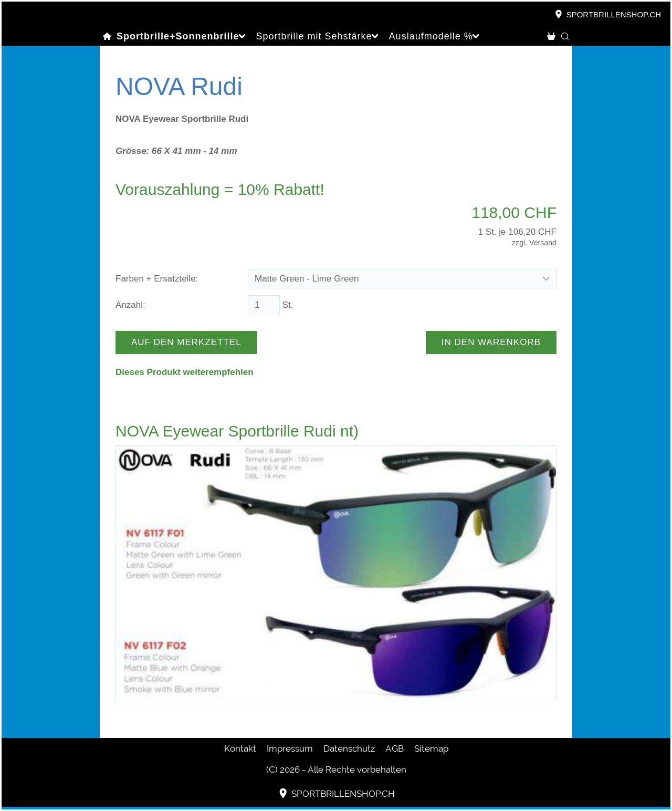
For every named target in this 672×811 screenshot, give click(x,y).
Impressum (290, 748)
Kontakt (240, 748)
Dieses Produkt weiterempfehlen (185, 372)
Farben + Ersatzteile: (157, 279)
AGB (395, 748)
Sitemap (431, 748)
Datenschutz (349, 748)
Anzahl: (130, 305)
